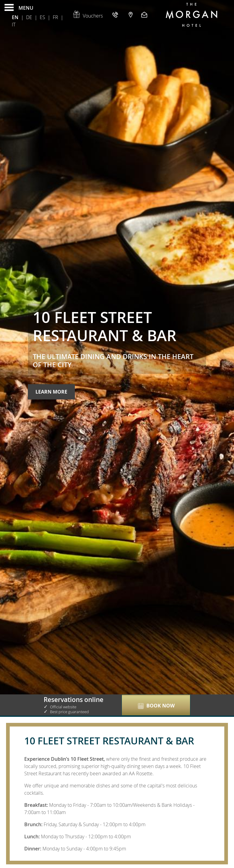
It (14, 25)
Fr (55, 17)
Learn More (51, 392)
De (29, 17)
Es (42, 17)
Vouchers (88, 16)
